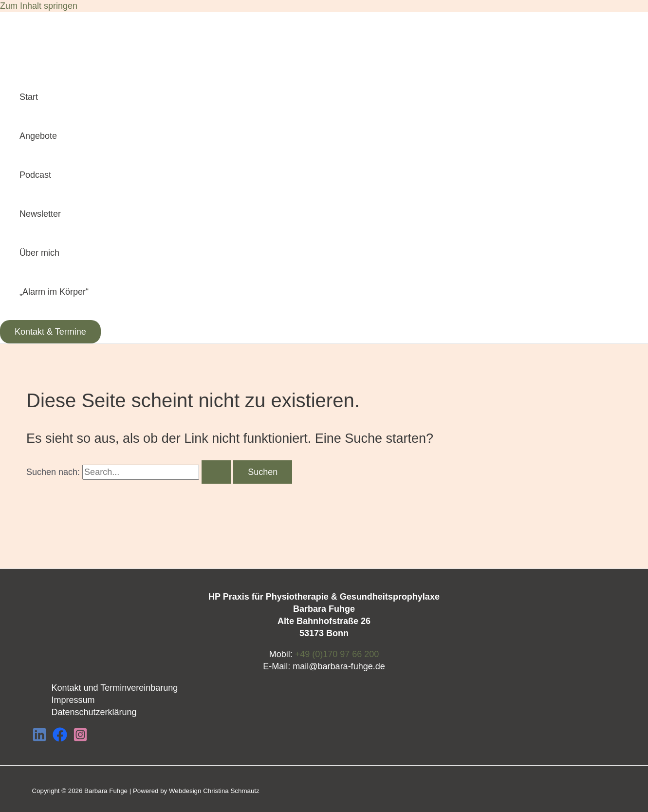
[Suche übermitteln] (216, 472)
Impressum (73, 700)
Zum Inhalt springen (39, 6)
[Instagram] (80, 739)
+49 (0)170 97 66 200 (337, 654)
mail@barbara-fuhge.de (339, 666)
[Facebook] (60, 739)
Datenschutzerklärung (94, 712)
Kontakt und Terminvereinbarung (115, 688)
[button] (50, 332)
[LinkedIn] (39, 739)
